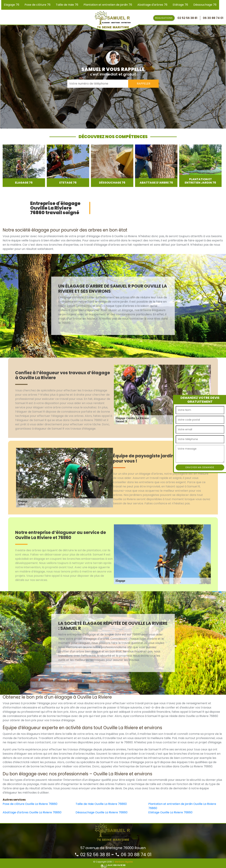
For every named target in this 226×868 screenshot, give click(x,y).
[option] (24, 166)
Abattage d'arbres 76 (152, 5)
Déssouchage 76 (205, 5)
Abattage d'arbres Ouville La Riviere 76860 (32, 812)
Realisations (164, 18)
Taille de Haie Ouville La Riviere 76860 (101, 804)
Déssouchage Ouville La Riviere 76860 (102, 812)
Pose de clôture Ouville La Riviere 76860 (30, 804)
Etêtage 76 (180, 5)
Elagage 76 (12, 5)
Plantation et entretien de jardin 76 (108, 5)
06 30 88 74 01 (133, 855)
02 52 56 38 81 (92, 855)
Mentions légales (124, 862)
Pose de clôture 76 (38, 5)
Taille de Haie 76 (67, 5)
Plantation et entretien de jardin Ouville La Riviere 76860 (182, 806)
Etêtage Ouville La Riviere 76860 (170, 812)
